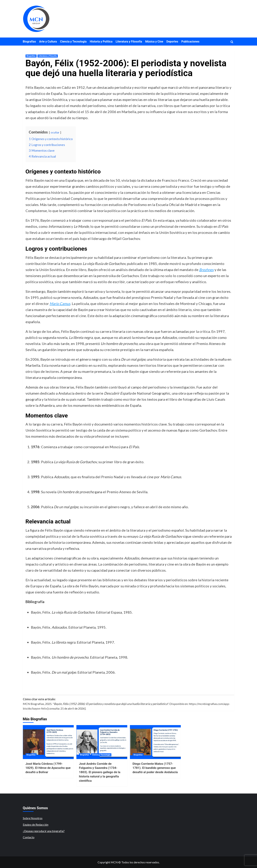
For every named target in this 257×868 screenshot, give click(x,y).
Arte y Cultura (48, 42)
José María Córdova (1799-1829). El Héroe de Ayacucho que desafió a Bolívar (48, 768)
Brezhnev (206, 270)
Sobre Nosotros (33, 818)
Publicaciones (190, 42)
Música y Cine (154, 42)
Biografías (29, 42)
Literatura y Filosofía (129, 42)
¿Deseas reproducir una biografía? (44, 831)
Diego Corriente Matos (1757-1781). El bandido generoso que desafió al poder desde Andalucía (155, 768)
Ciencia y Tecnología (73, 42)
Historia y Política (101, 42)
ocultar (55, 132)
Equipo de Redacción (36, 825)
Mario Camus (60, 304)
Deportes (172, 42)
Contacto (29, 837)
